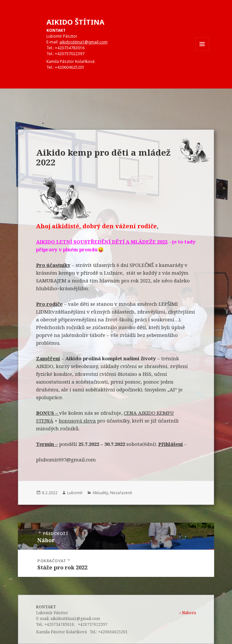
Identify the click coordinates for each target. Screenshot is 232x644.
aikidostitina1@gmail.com (84, 42)
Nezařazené (121, 493)
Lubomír (75, 493)
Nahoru (187, 613)
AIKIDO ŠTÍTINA (75, 22)
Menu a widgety (202, 51)
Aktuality (100, 493)
